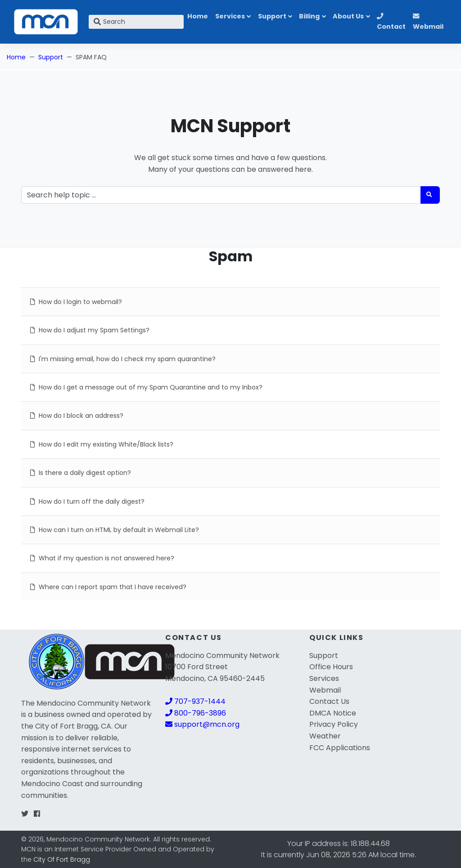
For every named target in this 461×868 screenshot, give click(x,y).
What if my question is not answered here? (102, 558)
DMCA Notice (333, 713)
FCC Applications (340, 748)
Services (230, 16)
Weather (325, 736)
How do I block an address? (77, 416)
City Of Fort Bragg (62, 859)
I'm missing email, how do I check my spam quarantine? (123, 359)
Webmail (428, 22)
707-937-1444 (195, 701)
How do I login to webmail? (76, 302)
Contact (391, 22)
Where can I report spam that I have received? (108, 587)
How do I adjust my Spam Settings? (90, 330)
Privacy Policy (334, 724)
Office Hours (331, 667)
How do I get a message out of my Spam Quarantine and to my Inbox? (146, 387)
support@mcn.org (202, 724)
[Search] (136, 22)
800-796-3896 (196, 713)
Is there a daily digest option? (81, 473)
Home (198, 16)
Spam (231, 256)
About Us (348, 16)
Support (272, 16)
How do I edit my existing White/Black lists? (102, 444)
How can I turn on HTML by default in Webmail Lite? (115, 530)
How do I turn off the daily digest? (87, 501)
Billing (309, 16)
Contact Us (329, 701)
